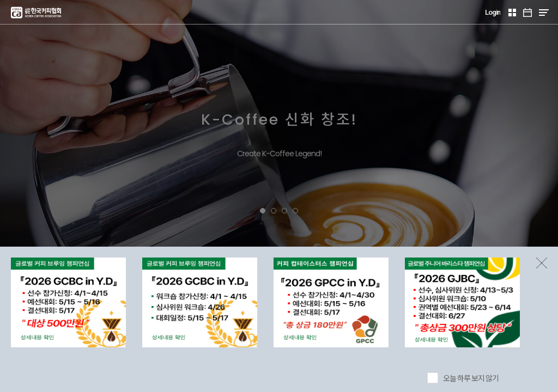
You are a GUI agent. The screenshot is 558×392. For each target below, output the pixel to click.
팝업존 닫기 (542, 263)
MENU (544, 12)
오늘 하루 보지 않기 (471, 378)
